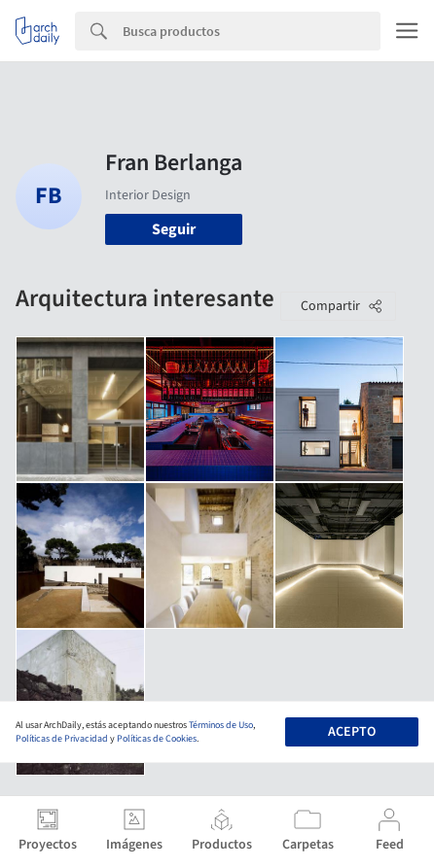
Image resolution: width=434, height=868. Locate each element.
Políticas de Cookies (157, 739)
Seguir (174, 229)
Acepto (352, 732)
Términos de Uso (221, 725)
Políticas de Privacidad (62, 739)
